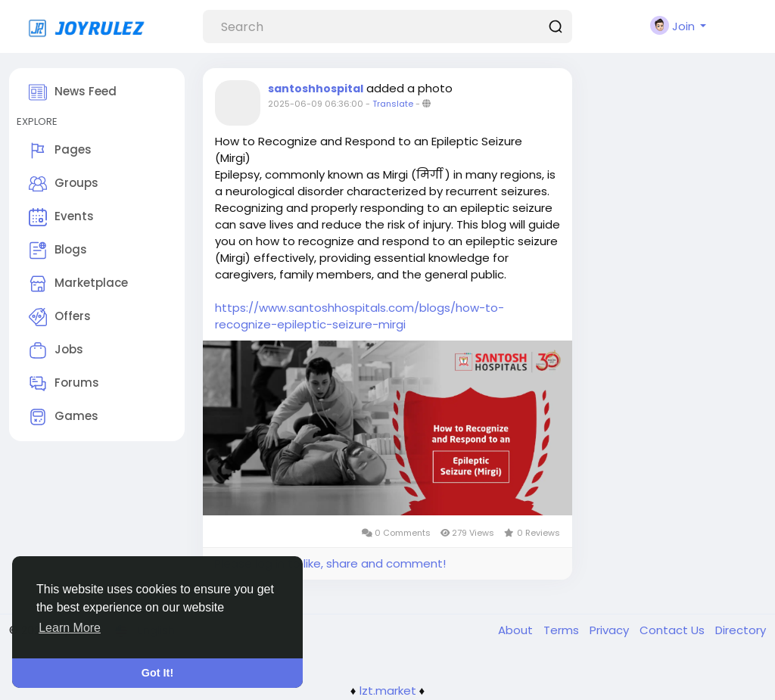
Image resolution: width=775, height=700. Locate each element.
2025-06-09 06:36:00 (316, 104)
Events (61, 217)
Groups (64, 184)
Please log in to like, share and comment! (330, 563)
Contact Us (674, 630)
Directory (741, 630)
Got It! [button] (157, 673)
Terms (563, 630)
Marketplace (78, 284)
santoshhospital (316, 89)
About (517, 630)
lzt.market (388, 691)
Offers (60, 317)
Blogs (58, 250)
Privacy (611, 630)
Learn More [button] (70, 628)
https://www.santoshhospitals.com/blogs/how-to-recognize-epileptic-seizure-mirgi (359, 316)
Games (64, 417)
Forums (64, 384)
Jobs (56, 350)
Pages (60, 151)
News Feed (73, 92)
